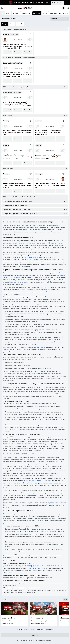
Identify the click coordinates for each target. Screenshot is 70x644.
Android (6, 573)
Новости (19, 630)
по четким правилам (31, 257)
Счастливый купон (39, 618)
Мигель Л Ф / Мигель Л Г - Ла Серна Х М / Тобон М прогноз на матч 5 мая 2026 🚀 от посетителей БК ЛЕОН (17, 75)
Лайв (46, 292)
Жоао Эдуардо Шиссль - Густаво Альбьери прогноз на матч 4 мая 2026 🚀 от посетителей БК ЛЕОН (17, 46)
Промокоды (50, 630)
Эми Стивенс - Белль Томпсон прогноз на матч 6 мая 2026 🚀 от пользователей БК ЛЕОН (50, 185)
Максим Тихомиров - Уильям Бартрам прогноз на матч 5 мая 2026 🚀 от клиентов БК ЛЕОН (49, 133)
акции (36, 550)
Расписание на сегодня (17, 282)
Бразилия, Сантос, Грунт (11, 35)
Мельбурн (6, 174)
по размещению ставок (34, 568)
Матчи (43, 630)
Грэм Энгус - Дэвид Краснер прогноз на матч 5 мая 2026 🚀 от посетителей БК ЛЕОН (17, 133)
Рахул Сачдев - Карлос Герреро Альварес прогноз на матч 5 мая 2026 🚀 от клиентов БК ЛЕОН (17, 157)
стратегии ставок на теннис (57, 503)
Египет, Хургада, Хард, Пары (12, 92)
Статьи (38, 630)
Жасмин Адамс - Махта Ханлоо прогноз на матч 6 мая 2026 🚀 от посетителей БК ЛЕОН (17, 185)
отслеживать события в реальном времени (38, 481)
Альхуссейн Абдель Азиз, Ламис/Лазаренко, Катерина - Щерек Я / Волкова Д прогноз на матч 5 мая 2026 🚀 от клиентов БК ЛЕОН (17, 104)
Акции (32, 630)
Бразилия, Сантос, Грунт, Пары (13, 63)
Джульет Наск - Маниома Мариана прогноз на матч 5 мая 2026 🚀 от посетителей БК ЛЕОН (48, 157)
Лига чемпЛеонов (9, 618)
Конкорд (6, 121)
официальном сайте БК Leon (39, 566)
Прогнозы (26, 630)
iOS (12, 573)
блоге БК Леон (41, 347)
